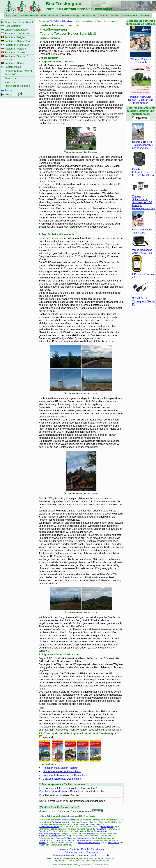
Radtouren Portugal (15, 49)
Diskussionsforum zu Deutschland (62, 779)
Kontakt (85, 849)
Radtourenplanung (47, 833)
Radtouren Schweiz (15, 52)
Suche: (9, 90)
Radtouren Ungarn (15, 63)
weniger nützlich (82, 812)
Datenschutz (71, 852)
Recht (104, 16)
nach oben (63, 849)
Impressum (84, 855)
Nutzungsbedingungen (65, 855)
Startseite (12, 16)
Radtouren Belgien (15, 37)
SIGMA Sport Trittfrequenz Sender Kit (144, 300)
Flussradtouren (13, 26)
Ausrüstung (90, 16)
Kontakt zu (18, 71)
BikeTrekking (55, 21)
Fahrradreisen (30, 16)
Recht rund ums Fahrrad (89, 843)
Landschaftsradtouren (49, 827)
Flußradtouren (94, 824)
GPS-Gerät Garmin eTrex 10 (143, 274)
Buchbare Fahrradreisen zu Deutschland (66, 775)
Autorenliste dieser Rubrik (19, 22)
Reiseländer (130, 16)
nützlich (65, 812)
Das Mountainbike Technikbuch (142, 230)
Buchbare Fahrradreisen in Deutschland (62, 791)
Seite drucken (97, 849)
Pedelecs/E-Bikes (64, 838)
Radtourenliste (13, 67)
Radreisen (91, 833)
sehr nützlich (49, 812)
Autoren (84, 822)
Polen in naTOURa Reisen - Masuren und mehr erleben (141, 98)
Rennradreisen (83, 838)
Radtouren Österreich (17, 33)
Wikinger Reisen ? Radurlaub (141, 59)
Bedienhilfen (11, 75)
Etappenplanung (102, 831)
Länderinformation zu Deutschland (62, 771)
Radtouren (57, 822)
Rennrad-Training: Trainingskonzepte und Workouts (142, 143)
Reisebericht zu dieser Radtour (60, 768)
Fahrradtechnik (46, 840)
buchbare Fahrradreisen (50, 836)
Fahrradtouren (50, 16)
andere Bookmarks (88, 852)
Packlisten (83, 840)
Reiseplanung (71, 16)
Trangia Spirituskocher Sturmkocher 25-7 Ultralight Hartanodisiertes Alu (143, 201)
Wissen (115, 16)
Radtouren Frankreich (17, 45)
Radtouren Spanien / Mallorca (16, 58)
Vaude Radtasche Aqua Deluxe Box (142, 250)
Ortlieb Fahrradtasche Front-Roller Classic (143, 171)
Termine (145, 16)
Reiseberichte (69, 820)
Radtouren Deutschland (18, 41)
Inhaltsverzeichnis (100, 855)
